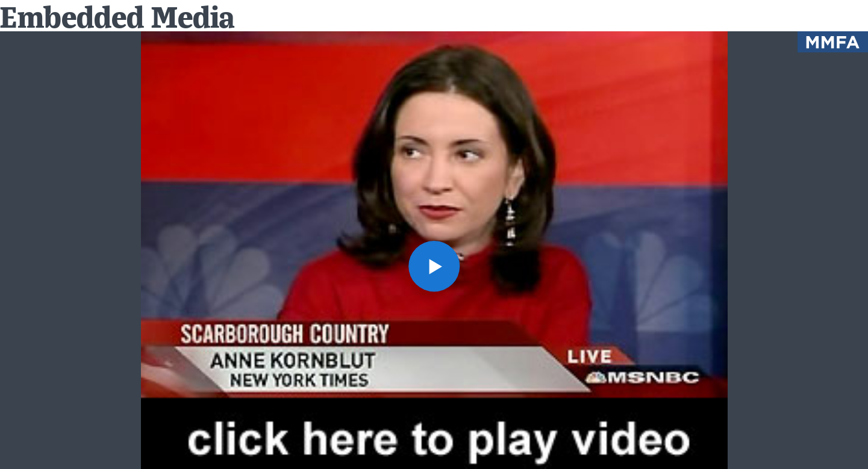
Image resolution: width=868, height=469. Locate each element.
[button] (434, 266)
